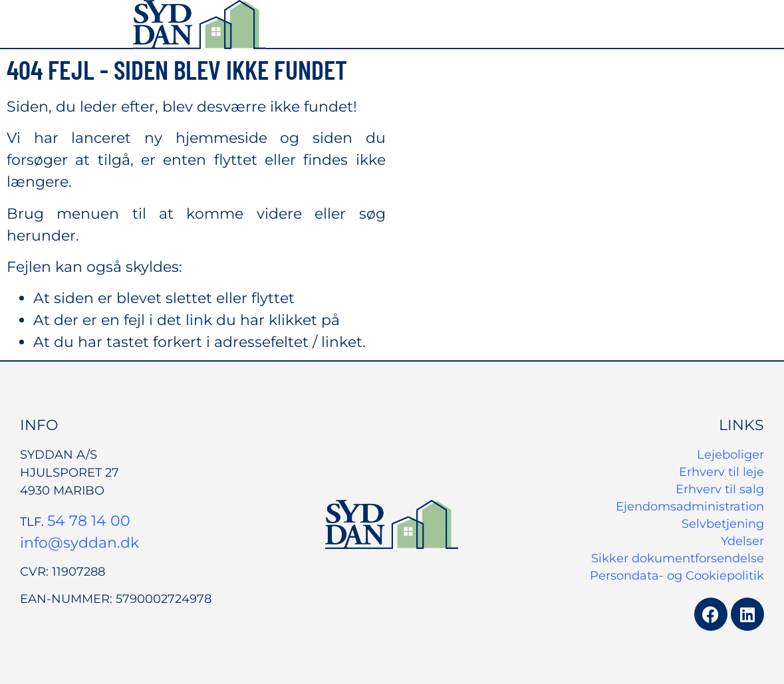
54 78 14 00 (89, 521)
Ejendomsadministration (690, 507)
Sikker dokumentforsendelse (678, 558)
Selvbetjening (723, 524)
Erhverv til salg (720, 489)
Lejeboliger (730, 455)
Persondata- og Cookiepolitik (677, 576)
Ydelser (742, 541)
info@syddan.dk (79, 543)
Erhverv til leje (721, 472)
